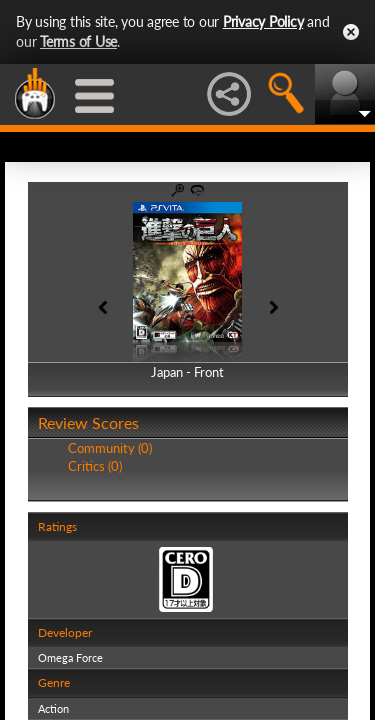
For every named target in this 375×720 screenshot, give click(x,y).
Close (351, 32)
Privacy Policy (263, 21)
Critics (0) (95, 466)
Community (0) (110, 448)
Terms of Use (78, 41)
